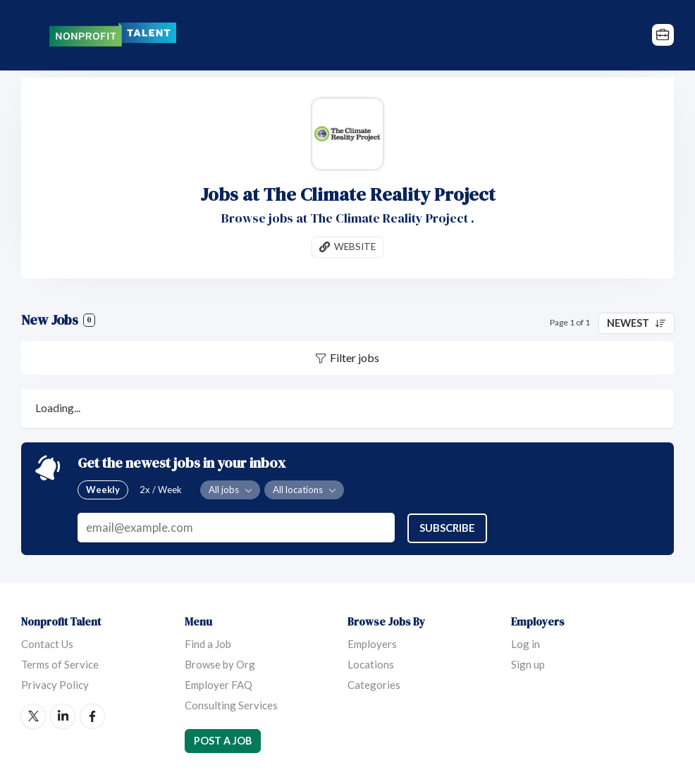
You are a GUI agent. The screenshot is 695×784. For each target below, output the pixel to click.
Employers (372, 643)
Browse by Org (220, 664)
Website (355, 247)
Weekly (103, 490)
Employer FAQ (219, 684)
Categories (374, 684)
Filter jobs (355, 358)
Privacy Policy (55, 684)
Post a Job (223, 740)
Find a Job (208, 643)
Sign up (528, 664)
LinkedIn (63, 716)
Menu (32, 35)
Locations (371, 664)
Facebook (92, 716)
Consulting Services (231, 704)
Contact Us (47, 643)
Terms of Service (60, 664)
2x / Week (161, 490)
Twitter (33, 716)
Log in (525, 643)
